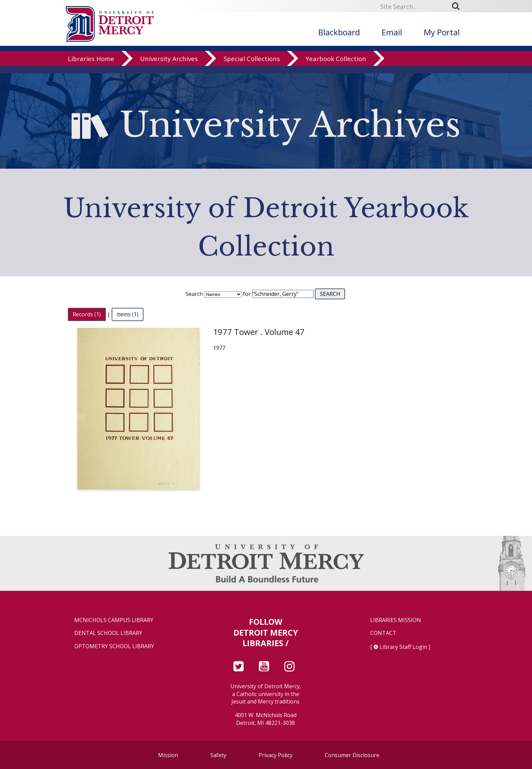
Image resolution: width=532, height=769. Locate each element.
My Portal (442, 32)
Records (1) (87, 314)
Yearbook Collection (336, 66)
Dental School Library (108, 633)
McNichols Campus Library (114, 620)
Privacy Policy (275, 755)
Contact (383, 633)
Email (392, 32)
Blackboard (339, 32)
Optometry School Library (114, 646)
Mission (168, 755)
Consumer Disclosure (352, 755)
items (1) (128, 314)
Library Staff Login (403, 647)
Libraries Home (91, 66)
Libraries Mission (396, 620)
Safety (218, 755)
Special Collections (252, 66)
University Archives (169, 66)
